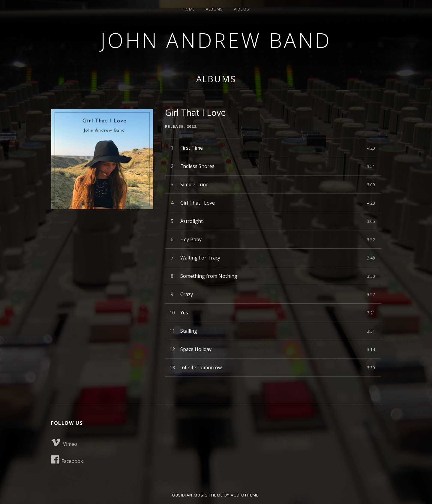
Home (189, 9)
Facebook (67, 460)
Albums (214, 9)
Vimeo (64, 442)
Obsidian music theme (197, 495)
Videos (242, 9)
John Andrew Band (216, 40)
